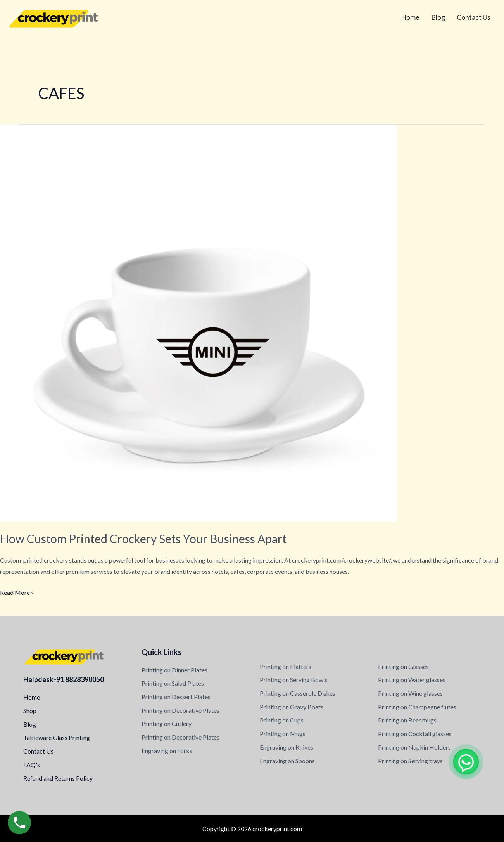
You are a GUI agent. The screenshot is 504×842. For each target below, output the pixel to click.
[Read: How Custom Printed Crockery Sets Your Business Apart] (198, 322)
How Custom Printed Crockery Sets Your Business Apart (143, 539)
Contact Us (474, 17)
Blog (438, 17)
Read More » (17, 591)
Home (410, 17)
